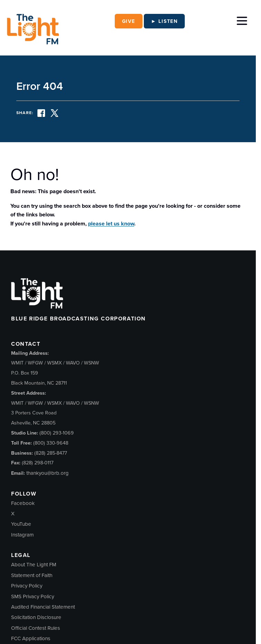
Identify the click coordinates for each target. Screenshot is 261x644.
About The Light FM (34, 565)
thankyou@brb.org (47, 473)
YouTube (21, 524)
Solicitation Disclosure (36, 617)
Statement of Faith (32, 575)
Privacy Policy (27, 586)
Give (129, 21)
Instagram (22, 535)
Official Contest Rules (36, 628)
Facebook (23, 503)
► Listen (164, 21)
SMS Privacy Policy (33, 596)
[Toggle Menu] (242, 19)
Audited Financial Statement (43, 607)
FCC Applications (31, 638)
